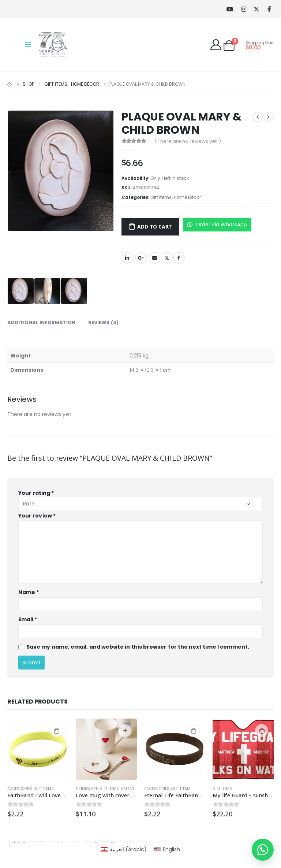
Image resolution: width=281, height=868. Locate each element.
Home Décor (187, 197)
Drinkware (87, 789)
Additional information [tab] (41, 322)
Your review (37, 516)
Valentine (130, 789)
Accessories (20, 789)
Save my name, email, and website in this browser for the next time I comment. (138, 647)
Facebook (179, 258)
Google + (141, 258)
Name (29, 592)
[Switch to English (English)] (167, 849)
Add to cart (155, 227)
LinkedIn (127, 258)
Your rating (36, 493)
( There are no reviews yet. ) (188, 141)
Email (154, 258)
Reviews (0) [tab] (103, 322)
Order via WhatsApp (217, 225)
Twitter (167, 258)
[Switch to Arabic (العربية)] (124, 849)
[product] (38, 749)
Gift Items (161, 197)
